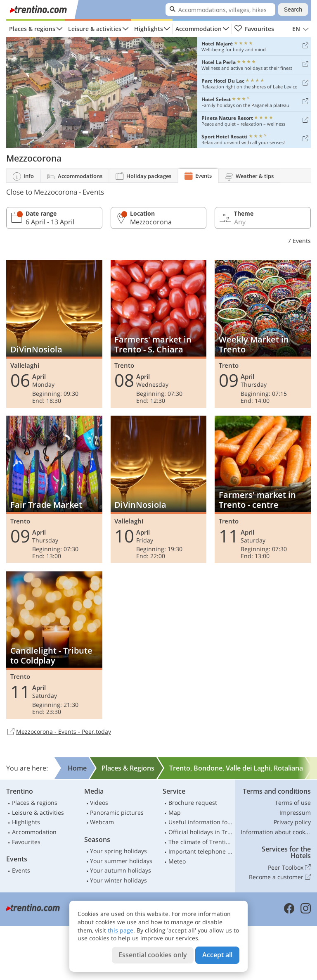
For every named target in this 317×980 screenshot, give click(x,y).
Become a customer (280, 877)
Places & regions (32, 29)
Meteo (177, 861)
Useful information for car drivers (201, 822)
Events (21, 870)
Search (293, 10)
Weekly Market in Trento (263, 334)
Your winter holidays (118, 880)
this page (121, 930)
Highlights (149, 29)
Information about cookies (276, 832)
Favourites (254, 29)
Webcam (102, 822)
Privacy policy (292, 822)
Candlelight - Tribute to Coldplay (54, 645)
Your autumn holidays (121, 870)
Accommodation (199, 29)
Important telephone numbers (201, 851)
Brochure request (193, 803)
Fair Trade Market (54, 489)
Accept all (217, 955)
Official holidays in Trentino (201, 832)
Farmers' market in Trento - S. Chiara (159, 334)
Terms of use (293, 803)
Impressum (295, 812)
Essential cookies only (153, 955)
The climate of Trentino (201, 842)
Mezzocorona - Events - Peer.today (59, 732)
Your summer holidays (121, 861)
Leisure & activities (95, 29)
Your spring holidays (118, 851)
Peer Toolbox (289, 868)
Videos (99, 803)
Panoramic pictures (117, 812)
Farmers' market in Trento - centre (263, 489)
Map (175, 812)
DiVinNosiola (54, 334)
